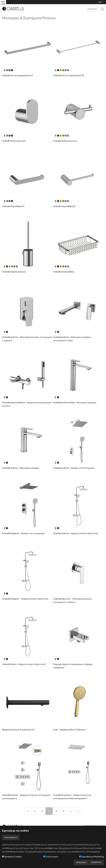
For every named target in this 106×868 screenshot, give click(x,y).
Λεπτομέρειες (11, 837)
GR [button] (100, 2)
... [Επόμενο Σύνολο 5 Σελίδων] (71, 811)
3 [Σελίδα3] (49, 811)
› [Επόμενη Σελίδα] (78, 811)
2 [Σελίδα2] (42, 811)
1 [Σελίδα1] (35, 811)
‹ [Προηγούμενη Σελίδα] (28, 811)
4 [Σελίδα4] (56, 811)
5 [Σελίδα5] (63, 811)
